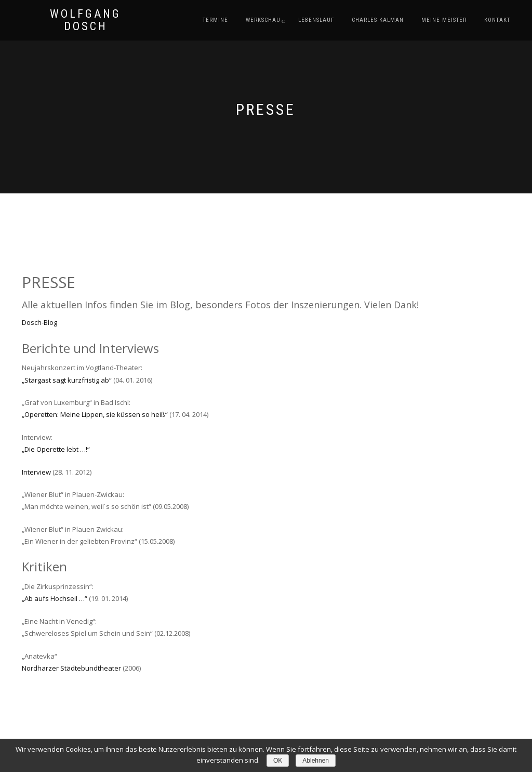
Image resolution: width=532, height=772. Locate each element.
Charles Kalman (378, 20)
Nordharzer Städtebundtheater (71, 668)
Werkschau (263, 20)
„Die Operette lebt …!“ (56, 449)
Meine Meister (444, 20)
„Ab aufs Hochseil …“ (55, 598)
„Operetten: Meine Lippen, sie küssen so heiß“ (95, 414)
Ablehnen (316, 761)
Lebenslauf (316, 20)
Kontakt (497, 20)
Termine (215, 20)
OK (278, 761)
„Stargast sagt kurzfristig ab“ (67, 380)
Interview (36, 472)
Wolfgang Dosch (85, 20)
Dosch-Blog (39, 322)
